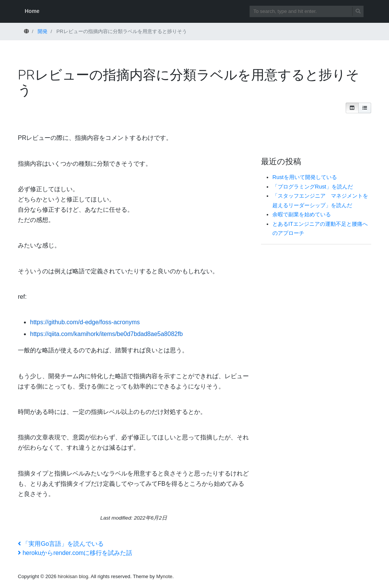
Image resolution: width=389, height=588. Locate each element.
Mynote (164, 576)
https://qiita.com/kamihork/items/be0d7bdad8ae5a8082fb (106, 334)
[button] (352, 108)
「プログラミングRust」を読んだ (313, 187)
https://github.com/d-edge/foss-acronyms (85, 322)
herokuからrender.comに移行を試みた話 (75, 553)
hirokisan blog (73, 576)
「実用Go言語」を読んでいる (61, 544)
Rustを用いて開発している (305, 177)
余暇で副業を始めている (302, 214)
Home (32, 11)
